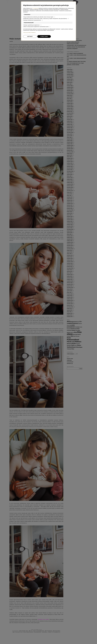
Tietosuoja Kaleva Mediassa (29, 32)
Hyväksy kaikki (44, 36)
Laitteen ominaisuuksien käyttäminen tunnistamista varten (37, 27)
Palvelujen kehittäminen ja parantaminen (33, 20)
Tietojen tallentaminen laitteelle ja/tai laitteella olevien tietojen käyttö (39, 17)
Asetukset (30, 36)
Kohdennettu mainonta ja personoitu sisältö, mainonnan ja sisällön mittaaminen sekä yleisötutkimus (46, 19)
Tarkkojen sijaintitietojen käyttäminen (32, 25)
